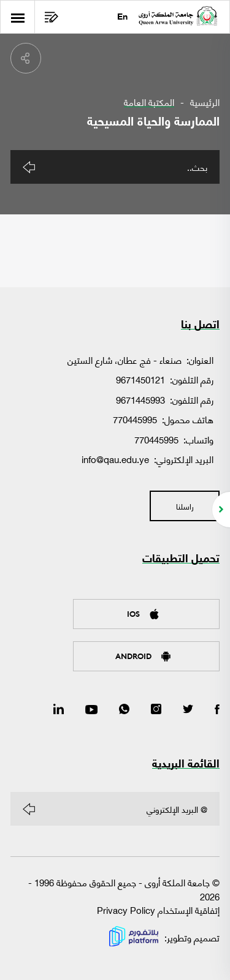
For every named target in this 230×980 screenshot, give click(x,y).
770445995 (135, 419)
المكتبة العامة (149, 102)
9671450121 (140, 379)
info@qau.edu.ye (115, 459)
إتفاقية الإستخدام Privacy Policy (158, 910)
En (122, 17)
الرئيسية (205, 102)
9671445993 (140, 399)
